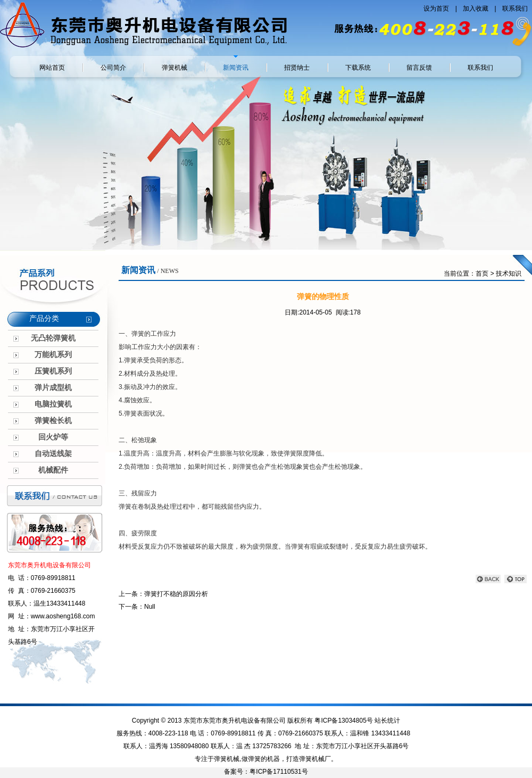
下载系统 (358, 68)
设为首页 (437, 9)
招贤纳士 (297, 68)
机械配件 (53, 470)
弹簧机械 (174, 68)
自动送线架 (53, 454)
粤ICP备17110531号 (279, 772)
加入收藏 (476, 9)
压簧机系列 (53, 371)
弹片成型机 (53, 388)
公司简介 (113, 68)
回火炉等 (53, 437)
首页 (482, 274)
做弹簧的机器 (261, 759)
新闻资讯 (236, 68)
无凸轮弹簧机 (53, 338)
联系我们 (515, 9)
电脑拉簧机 (53, 404)
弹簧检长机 (53, 421)
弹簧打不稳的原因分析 (176, 594)
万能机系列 (53, 355)
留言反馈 (419, 68)
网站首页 (52, 68)
